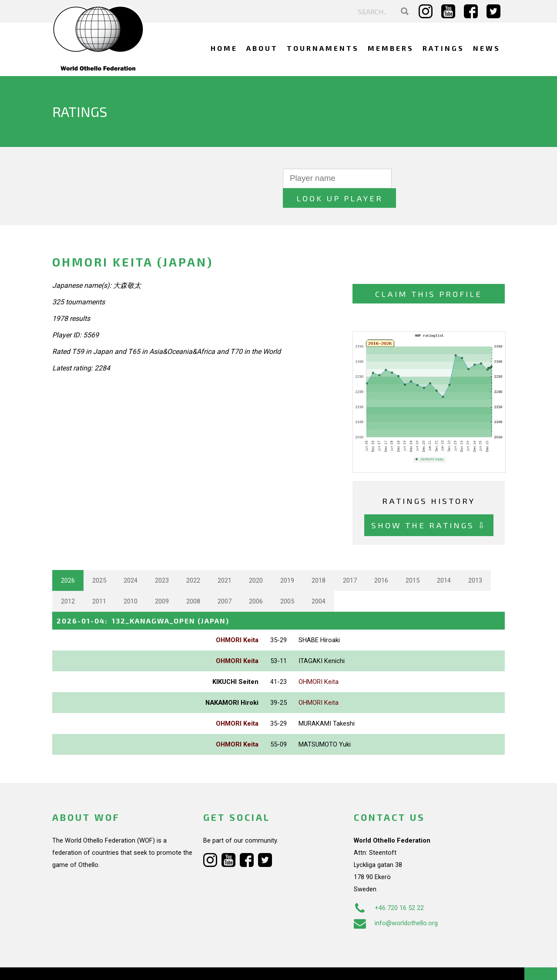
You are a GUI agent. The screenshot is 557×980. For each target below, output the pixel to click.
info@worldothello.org (396, 903)
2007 (225, 581)
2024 (131, 560)
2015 (413, 560)
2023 (162, 560)
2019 (287, 560)
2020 (256, 560)
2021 (225, 560)
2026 (68, 560)
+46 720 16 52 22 (389, 888)
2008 (193, 581)
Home (224, 48)
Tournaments (323, 48)
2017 (350, 560)
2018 (319, 560)
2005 (287, 581)
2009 (162, 581)
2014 (444, 560)
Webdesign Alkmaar (90, 964)
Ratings (443, 48)
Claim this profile (429, 274)
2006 (256, 581)
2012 (68, 581)
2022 (193, 560)
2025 (99, 560)
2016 (381, 560)
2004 (319, 581)
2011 (99, 581)
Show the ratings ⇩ (429, 505)
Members (391, 48)
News (487, 48)
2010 (131, 581)
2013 (475, 560)
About (262, 48)
